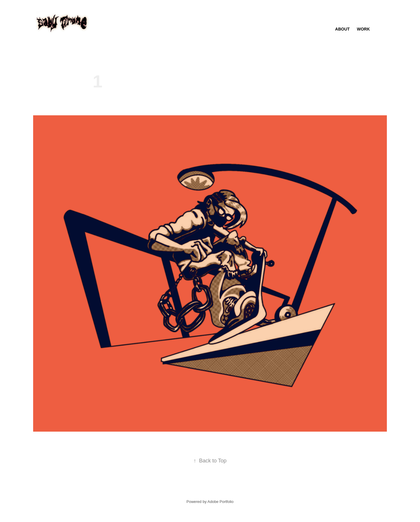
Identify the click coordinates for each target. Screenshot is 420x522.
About (343, 29)
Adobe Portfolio (220, 502)
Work (363, 29)
